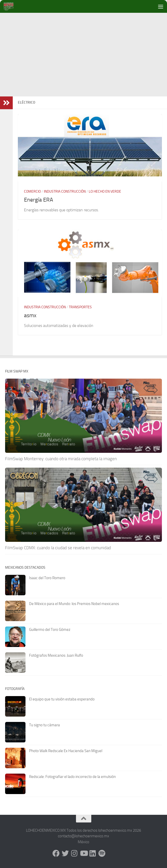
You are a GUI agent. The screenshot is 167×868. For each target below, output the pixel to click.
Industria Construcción (65, 191)
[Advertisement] (86, 54)
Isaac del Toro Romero (47, 578)
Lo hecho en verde (105, 191)
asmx (30, 315)
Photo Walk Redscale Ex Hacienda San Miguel (66, 751)
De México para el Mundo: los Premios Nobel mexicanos (74, 604)
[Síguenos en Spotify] (102, 853)
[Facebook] (56, 853)
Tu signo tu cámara (44, 725)
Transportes (80, 307)
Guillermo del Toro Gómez (50, 630)
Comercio (32, 191)
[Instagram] (74, 853)
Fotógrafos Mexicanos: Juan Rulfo (56, 655)
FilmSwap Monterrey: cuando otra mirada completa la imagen (61, 459)
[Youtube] (84, 853)
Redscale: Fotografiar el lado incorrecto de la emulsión (72, 777)
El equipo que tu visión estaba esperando (62, 699)
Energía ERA (38, 200)
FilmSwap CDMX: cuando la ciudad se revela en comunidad (58, 548)
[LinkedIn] (93, 853)
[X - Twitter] (65, 853)
